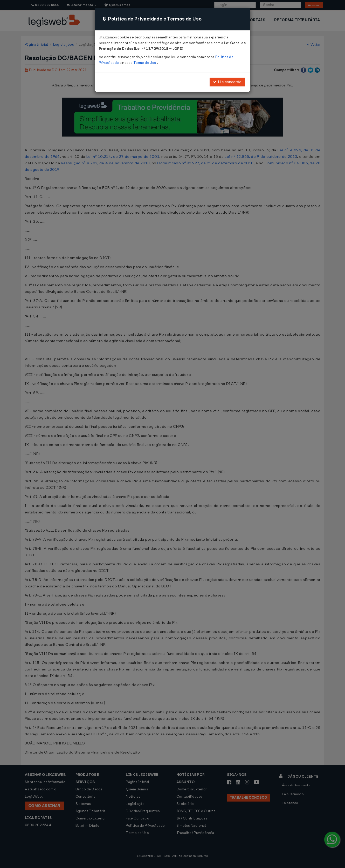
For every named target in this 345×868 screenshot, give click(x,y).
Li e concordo (227, 82)
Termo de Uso (145, 63)
